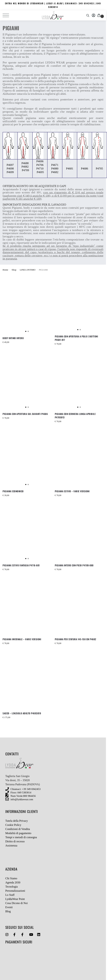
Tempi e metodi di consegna (21, 837)
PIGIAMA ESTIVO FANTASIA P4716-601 (21, 565)
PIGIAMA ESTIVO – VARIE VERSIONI (72, 491)
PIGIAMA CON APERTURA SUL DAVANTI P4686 (25, 414)
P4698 (10, 169)
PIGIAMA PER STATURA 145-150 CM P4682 (76, 639)
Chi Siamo (11, 878)
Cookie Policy (13, 825)
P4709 (25, 170)
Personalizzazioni (15, 891)
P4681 (70, 169)
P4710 (40, 169)
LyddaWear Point (15, 899)
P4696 (40, 161)
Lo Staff (10, 895)
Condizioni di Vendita (18, 829)
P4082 (25, 167)
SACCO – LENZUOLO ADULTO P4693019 (22, 713)
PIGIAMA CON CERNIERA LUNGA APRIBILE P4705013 (75, 416)
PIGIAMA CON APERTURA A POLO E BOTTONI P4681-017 (76, 338)
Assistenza (11, 846)
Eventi (9, 907)
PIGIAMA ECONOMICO (13, 491)
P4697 (10, 165)
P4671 (55, 165)
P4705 (99, 169)
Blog (8, 911)
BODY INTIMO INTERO (13, 338)
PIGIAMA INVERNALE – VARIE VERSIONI (22, 639)
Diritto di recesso (15, 841)
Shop (14, 270)
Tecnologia (12, 887)
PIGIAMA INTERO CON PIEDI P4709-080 (74, 565)
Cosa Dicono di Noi (17, 903)
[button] (99, 15)
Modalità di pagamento (18, 833)
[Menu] (8, 15)
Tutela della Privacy (17, 821)
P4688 (25, 163)
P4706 (40, 165)
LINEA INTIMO (27, 270)
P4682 (55, 172)
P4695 (40, 172)
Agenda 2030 (13, 882)
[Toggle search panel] (88, 15)
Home (5, 270)
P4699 (10, 172)
